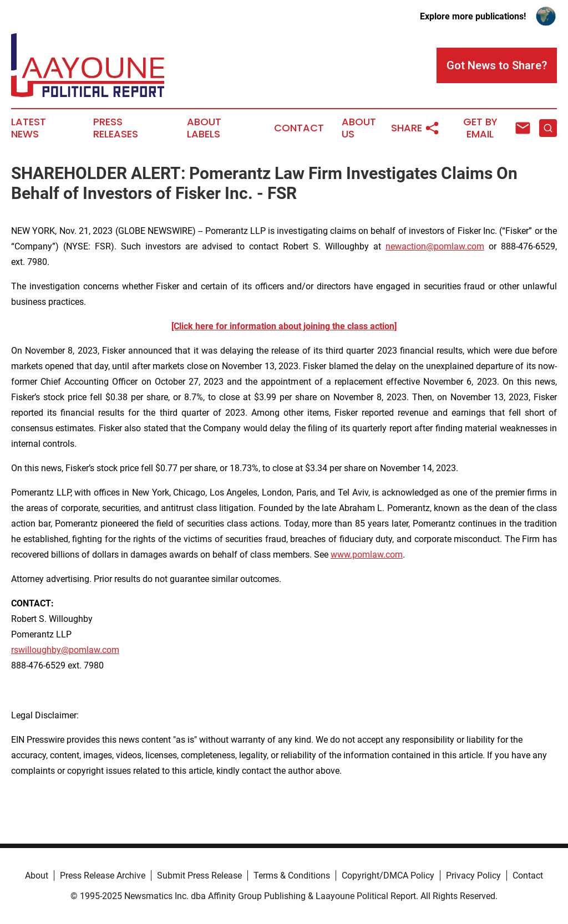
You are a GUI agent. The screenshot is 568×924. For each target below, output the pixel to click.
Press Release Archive (103, 875)
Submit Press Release (199, 875)
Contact (299, 128)
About (37, 875)
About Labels (204, 128)
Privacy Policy (473, 875)
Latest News (29, 128)
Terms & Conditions (292, 875)
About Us (359, 128)
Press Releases (116, 128)
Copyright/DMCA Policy (388, 875)
